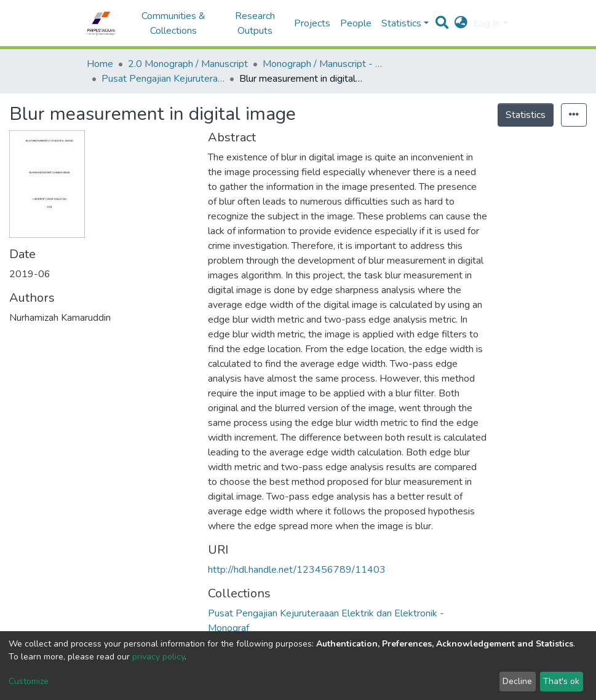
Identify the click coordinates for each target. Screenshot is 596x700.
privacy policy (158, 657)
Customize (29, 681)
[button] (461, 23)
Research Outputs (255, 23)
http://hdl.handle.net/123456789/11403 (297, 570)
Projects (312, 23)
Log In (487, 23)
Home (100, 64)
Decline (517, 681)
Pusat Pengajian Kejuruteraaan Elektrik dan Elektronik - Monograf (163, 79)
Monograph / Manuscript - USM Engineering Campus (324, 64)
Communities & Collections (173, 23)
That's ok (561, 681)
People (356, 23)
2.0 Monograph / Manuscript (188, 64)
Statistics (526, 115)
